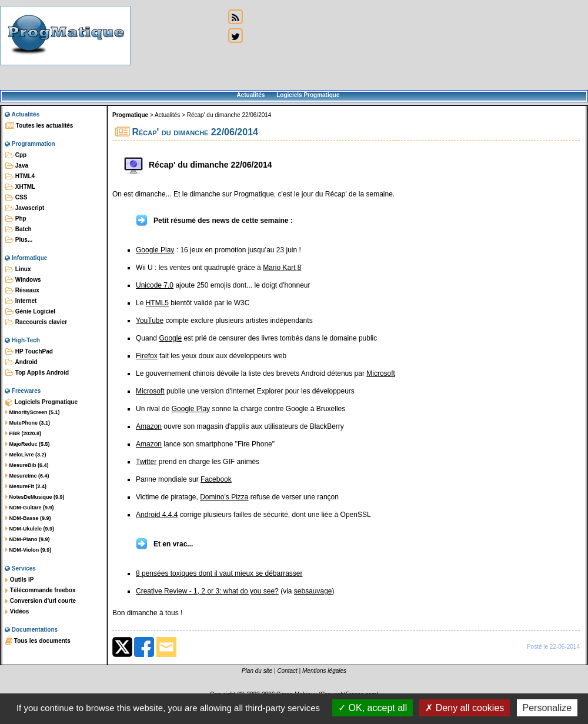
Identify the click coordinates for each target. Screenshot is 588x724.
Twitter (146, 462)
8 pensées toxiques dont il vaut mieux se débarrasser (219, 573)
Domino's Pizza (224, 497)
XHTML (20, 187)
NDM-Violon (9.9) (28, 550)
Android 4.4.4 (157, 515)
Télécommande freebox (40, 590)
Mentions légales (324, 671)
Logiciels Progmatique (308, 95)
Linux (18, 269)
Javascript (25, 208)
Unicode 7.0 (155, 285)
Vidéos (17, 612)
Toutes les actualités (39, 126)
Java (17, 166)
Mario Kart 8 (282, 268)
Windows (23, 280)
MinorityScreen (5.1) (33, 412)
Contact (287, 671)
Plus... (19, 240)
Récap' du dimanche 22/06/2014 (229, 115)
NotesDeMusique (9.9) (35, 497)
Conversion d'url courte (41, 601)
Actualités (250, 95)
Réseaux (22, 291)
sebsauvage (313, 591)
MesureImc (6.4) (27, 476)
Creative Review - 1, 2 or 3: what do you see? (207, 591)
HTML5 (157, 303)
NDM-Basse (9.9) (28, 518)
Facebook (216, 479)
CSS (16, 198)
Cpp (16, 155)
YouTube (150, 321)
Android (21, 362)
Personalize (547, 708)
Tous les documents (38, 641)
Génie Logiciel (30, 312)
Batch (19, 229)
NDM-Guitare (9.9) (30, 508)
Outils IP (19, 580)
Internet (21, 301)
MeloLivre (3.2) (26, 455)
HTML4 (20, 176)
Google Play (155, 250)
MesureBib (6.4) (27, 465)
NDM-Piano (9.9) (28, 539)
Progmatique (130, 115)
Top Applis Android (37, 373)
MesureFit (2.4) (26, 486)
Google (170, 338)
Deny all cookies (465, 708)
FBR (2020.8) (23, 433)
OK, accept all (372, 708)
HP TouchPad (29, 352)
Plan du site (257, 671)
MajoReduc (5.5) (28, 444)
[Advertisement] (178, 46)
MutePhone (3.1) (28, 423)
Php (16, 219)
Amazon (149, 426)
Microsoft (381, 373)
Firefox (147, 356)
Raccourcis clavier (36, 322)
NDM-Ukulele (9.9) (30, 529)
